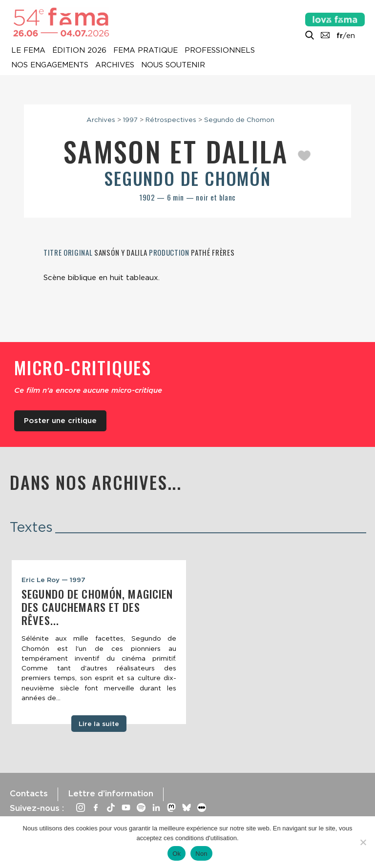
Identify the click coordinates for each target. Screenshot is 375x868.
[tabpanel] (99, 642)
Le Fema (28, 51)
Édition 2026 (79, 51)
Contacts (29, 793)
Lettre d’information (111, 793)
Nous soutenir (173, 65)
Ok (177, 854)
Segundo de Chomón (187, 178)
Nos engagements (50, 65)
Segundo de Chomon (239, 120)
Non (201, 854)
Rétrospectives (171, 120)
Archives (115, 65)
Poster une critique (60, 421)
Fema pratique (146, 51)
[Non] (363, 842)
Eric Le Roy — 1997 (53, 580)
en (351, 36)
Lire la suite (99, 724)
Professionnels (220, 51)
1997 (130, 120)
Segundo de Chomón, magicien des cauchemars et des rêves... (97, 607)
